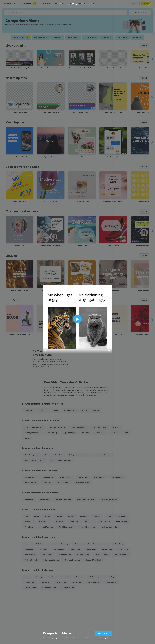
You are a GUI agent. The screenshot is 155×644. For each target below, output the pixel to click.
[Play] (45, 350)
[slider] (77, 353)
